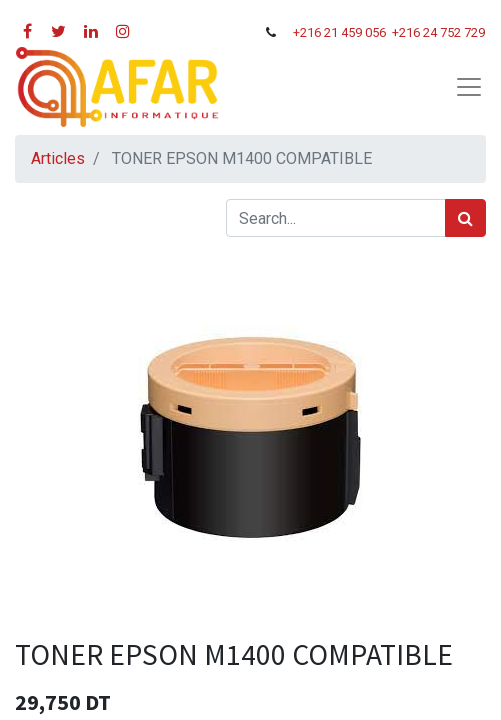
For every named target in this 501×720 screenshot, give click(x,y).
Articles (58, 158)
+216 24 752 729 (438, 32)
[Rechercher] (465, 218)
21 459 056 (356, 32)
